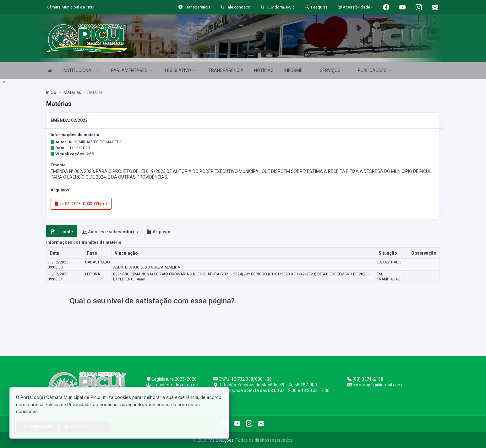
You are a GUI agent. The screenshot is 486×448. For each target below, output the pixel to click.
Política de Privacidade (68, 405)
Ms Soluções (221, 440)
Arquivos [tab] (159, 232)
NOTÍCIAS (264, 70)
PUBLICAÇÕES (374, 70)
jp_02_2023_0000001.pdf (81, 204)
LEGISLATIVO (180, 70)
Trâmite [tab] (62, 232)
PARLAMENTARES (131, 70)
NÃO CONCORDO (85, 427)
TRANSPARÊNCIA (226, 70)
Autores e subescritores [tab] (110, 232)
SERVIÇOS (332, 70)
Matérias (72, 92)
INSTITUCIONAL (80, 70)
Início (51, 92)
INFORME (296, 70)
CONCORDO (37, 427)
